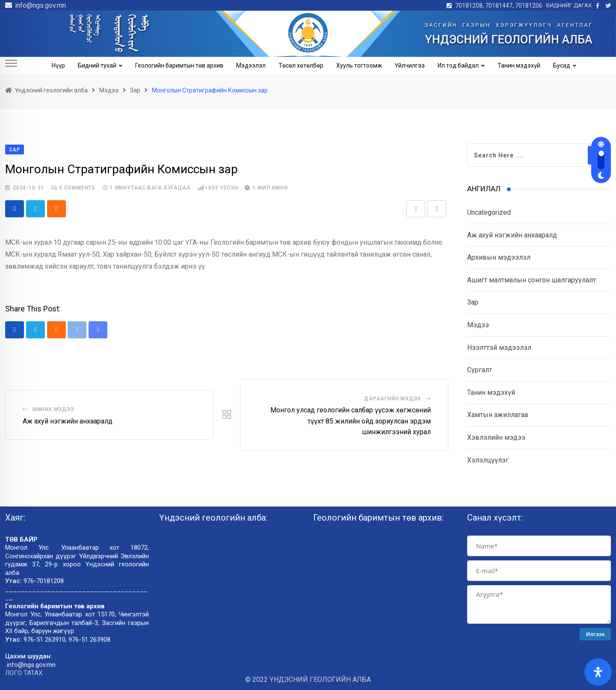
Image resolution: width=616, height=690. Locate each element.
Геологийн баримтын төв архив (179, 65)
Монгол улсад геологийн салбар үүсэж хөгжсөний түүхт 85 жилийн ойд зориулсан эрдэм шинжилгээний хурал (351, 421)
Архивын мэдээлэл (499, 257)
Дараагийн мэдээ (392, 399)
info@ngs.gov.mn (40, 5)
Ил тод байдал (458, 65)
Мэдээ (478, 325)
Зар (473, 302)
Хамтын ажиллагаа (498, 415)
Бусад (562, 65)
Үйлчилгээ (410, 65)
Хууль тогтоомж (359, 65)
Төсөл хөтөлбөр (301, 65)
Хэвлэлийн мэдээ (496, 437)
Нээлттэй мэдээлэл (499, 348)
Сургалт (480, 370)
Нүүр (58, 65)
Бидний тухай (97, 65)
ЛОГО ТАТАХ (24, 673)
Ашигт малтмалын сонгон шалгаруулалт (532, 280)
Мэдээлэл (251, 65)
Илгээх (595, 634)
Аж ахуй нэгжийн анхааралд (68, 421)
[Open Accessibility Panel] (598, 672)
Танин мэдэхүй (519, 65)
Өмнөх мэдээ (53, 409)
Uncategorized (489, 212)
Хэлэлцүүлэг (488, 460)
